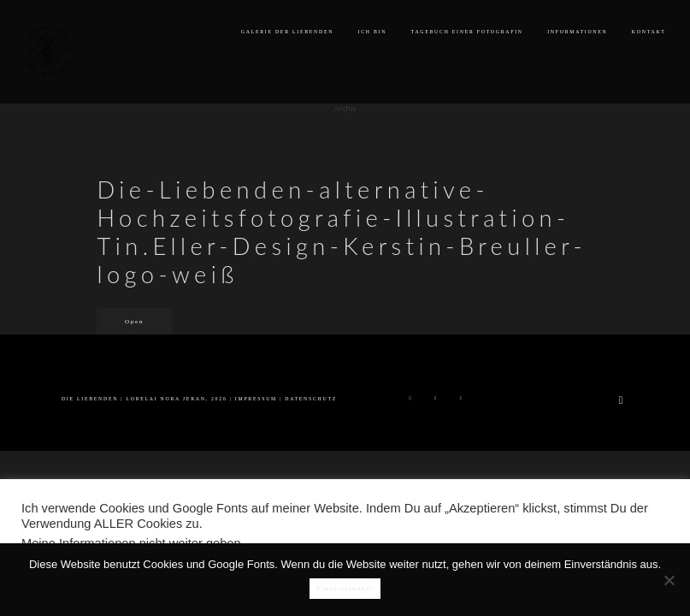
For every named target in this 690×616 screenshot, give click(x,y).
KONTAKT (649, 32)
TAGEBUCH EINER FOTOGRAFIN (467, 32)
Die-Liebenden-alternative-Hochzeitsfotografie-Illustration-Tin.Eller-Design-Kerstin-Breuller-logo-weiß (341, 232)
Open (134, 322)
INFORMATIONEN (577, 32)
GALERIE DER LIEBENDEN (287, 32)
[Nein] (669, 580)
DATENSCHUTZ (311, 399)
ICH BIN (373, 32)
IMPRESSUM (256, 399)
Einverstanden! (345, 589)
